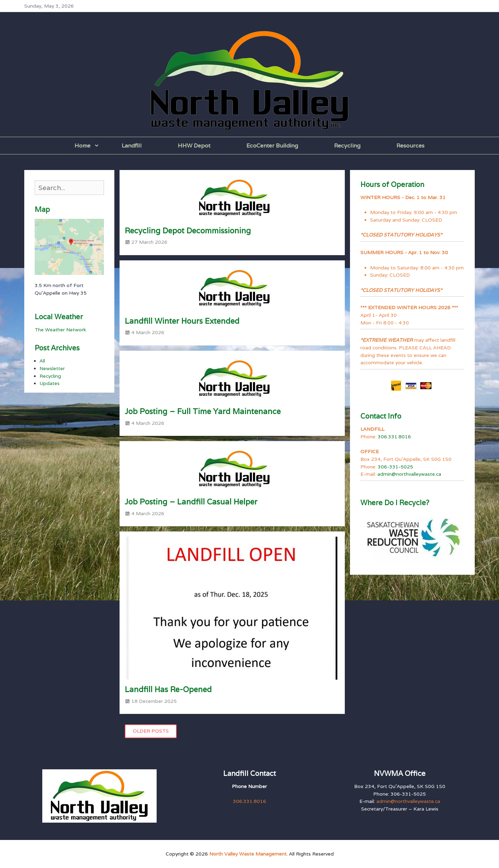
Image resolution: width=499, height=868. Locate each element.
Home (82, 146)
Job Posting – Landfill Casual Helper (191, 502)
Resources (410, 146)
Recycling (347, 146)
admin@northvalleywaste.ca (409, 474)
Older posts (151, 731)
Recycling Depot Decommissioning (188, 231)
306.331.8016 (394, 437)
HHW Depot (194, 146)
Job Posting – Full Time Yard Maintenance (203, 411)
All (42, 361)
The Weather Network (60, 330)
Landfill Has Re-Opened (168, 689)
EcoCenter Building (272, 146)
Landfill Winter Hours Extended (182, 321)
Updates (50, 383)
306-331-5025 (395, 467)
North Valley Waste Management (248, 854)
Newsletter (52, 368)
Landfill (132, 146)
